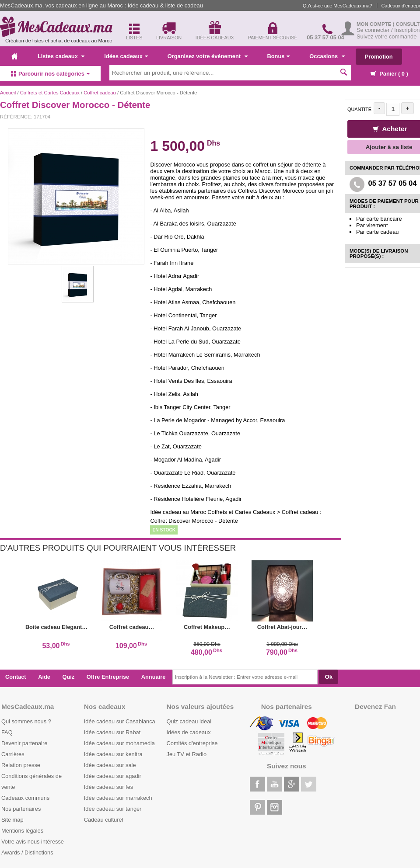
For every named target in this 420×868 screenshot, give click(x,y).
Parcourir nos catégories (50, 74)
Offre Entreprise (108, 677)
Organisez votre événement (208, 56)
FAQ (7, 732)
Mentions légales (22, 831)
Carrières (13, 754)
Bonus (279, 56)
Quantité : (359, 112)
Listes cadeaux (61, 56)
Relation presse (21, 765)
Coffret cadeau (100, 93)
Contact (16, 677)
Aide (44, 677)
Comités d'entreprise (192, 743)
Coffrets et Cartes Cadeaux (50, 93)
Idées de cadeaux (189, 732)
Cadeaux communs (25, 798)
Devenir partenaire (24, 743)
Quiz (69, 677)
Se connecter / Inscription (388, 30)
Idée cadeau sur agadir (113, 776)
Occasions (327, 56)
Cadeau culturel (104, 820)
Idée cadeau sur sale (110, 765)
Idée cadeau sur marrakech (118, 798)
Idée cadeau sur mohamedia (119, 743)
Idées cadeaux (126, 56)
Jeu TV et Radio (187, 754)
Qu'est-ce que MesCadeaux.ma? (338, 6)
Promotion (379, 57)
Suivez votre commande (387, 36)
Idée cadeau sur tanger (113, 809)
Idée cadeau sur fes (108, 787)
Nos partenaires (21, 809)
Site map (12, 820)
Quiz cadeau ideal (189, 721)
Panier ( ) (389, 74)
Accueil (8, 93)
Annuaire (153, 677)
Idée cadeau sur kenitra (113, 754)
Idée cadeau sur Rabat (112, 732)
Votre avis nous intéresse (33, 842)
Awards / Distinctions (27, 852)
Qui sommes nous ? (26, 721)
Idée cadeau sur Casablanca (120, 721)
